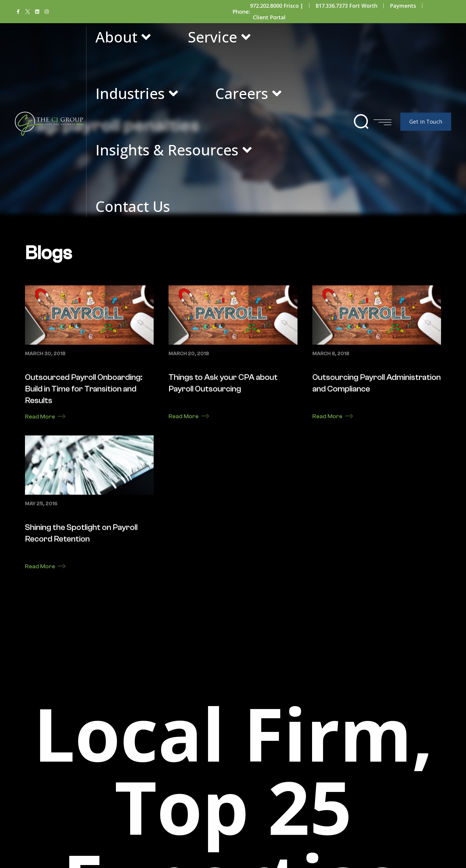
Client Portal (269, 17)
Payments (403, 6)
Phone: (241, 12)
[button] (361, 122)
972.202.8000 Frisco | (277, 6)
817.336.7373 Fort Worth (347, 6)
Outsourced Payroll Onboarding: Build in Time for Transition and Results (84, 607)
